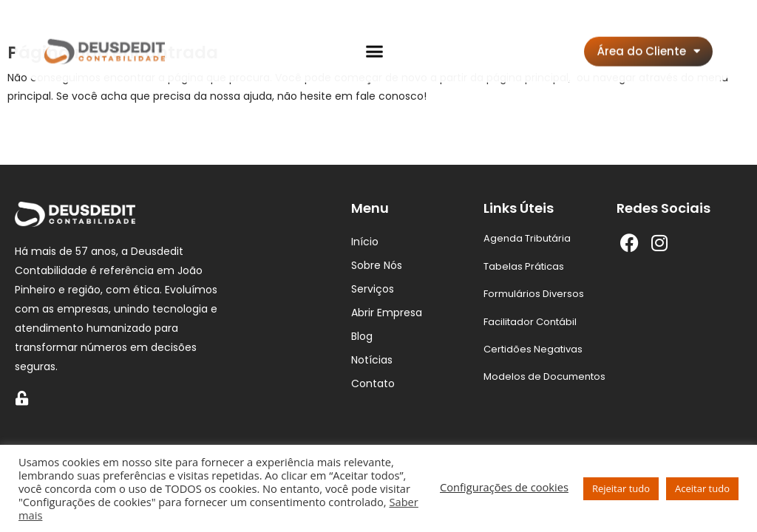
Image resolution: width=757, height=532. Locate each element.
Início (365, 242)
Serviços (373, 289)
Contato (373, 383)
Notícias (372, 360)
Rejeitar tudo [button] (621, 488)
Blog (362, 336)
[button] (375, 35)
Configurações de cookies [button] (504, 487)
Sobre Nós (377, 265)
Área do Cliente (649, 35)
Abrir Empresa (387, 313)
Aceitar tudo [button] (702, 488)
